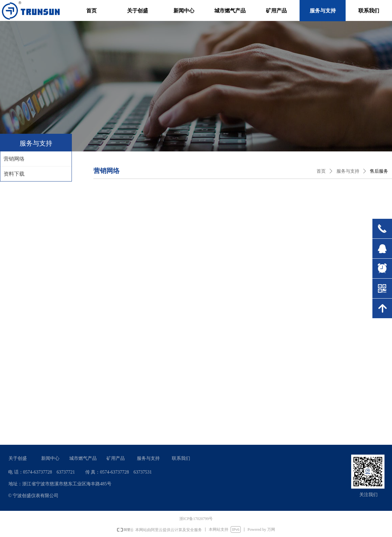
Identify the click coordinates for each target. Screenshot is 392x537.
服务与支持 (348, 171)
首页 (321, 171)
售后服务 (379, 171)
